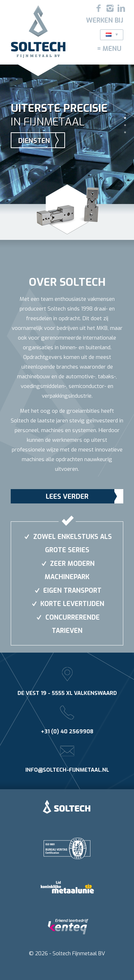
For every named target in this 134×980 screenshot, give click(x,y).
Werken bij (105, 20)
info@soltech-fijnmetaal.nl (67, 770)
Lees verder (67, 496)
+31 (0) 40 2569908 (67, 732)
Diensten (34, 141)
